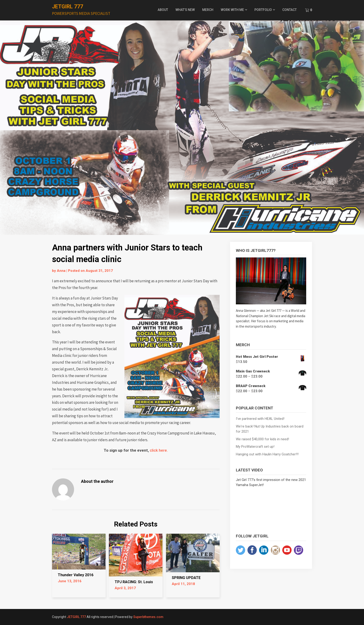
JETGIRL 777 (68, 7)
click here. (159, 450)
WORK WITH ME (232, 10)
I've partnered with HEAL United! (260, 419)
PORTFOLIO (263, 10)
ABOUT (163, 10)
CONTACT (289, 10)
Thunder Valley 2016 (76, 575)
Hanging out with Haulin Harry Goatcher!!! (267, 454)
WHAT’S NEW (185, 10)
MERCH (208, 10)
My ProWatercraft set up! (255, 447)
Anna (61, 271)
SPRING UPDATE (186, 578)
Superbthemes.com (148, 617)
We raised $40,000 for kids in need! (262, 439)
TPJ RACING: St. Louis (134, 582)
